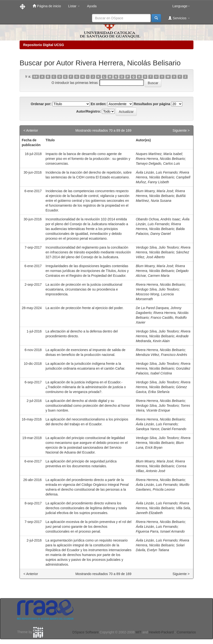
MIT (138, 632)
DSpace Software (86, 632)
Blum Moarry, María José (154, 191)
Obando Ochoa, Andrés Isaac (158, 219)
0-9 (35, 77)
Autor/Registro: (89, 111)
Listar (74, 6)
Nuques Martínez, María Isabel (159, 154)
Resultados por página (152, 104)
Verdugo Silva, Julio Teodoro (157, 247)
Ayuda (92, 6)
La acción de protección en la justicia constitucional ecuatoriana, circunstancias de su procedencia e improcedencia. (84, 289)
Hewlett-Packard (161, 632)
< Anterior (31, 130)
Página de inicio (47, 6)
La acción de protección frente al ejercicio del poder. (85, 308)
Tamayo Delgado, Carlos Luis (158, 163)
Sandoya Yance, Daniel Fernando (161, 429)
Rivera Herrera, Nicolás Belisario (160, 159)
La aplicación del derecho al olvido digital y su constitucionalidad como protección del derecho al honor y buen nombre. (88, 406)
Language (181, 6)
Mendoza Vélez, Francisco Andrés (161, 355)
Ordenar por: (41, 104)
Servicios (179, 18)
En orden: (99, 104)
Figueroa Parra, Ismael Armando (160, 531)
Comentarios (186, 632)
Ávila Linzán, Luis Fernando (157, 172)
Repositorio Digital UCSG (44, 45)
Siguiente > (181, 130)
